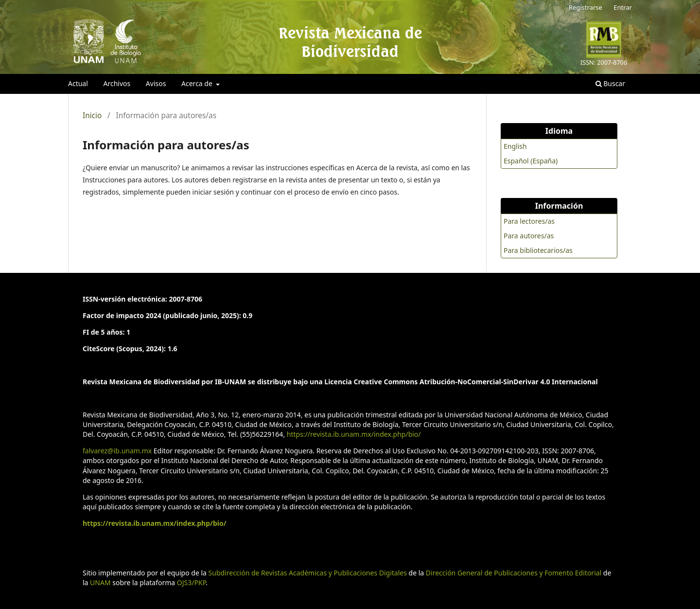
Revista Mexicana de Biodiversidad (350, 42)
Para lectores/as (529, 221)
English (515, 146)
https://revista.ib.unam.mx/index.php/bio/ (354, 434)
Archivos (117, 83)
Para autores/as (529, 236)
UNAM (100, 582)
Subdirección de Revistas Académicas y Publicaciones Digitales (308, 573)
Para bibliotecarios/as (538, 250)
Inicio (92, 116)
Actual (78, 83)
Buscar (610, 83)
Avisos (156, 83)
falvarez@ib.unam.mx (117, 451)
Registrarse (586, 7)
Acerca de (198, 83)
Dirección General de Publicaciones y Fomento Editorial (514, 573)
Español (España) (531, 161)
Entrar (623, 7)
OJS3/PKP (191, 582)
